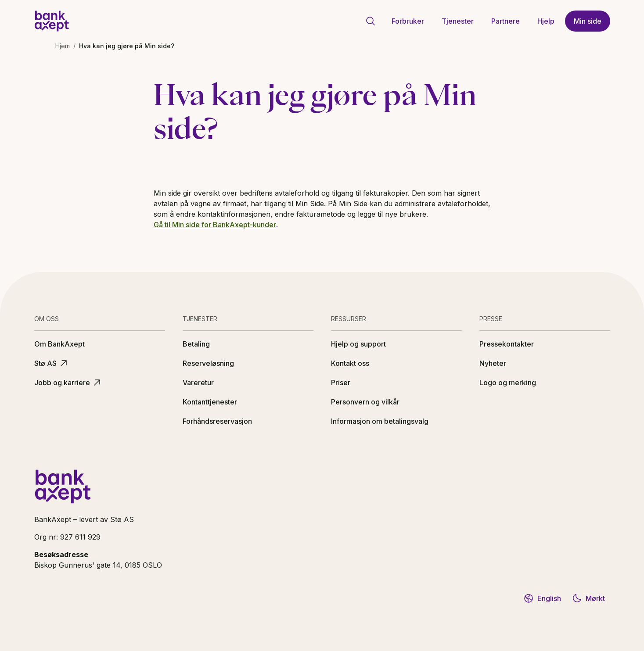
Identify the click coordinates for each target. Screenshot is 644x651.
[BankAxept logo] (52, 21)
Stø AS (52, 363)
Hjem (63, 46)
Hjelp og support (358, 344)
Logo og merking (508, 383)
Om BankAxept (59, 344)
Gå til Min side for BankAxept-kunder (215, 225)
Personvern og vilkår (365, 402)
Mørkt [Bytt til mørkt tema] (588, 598)
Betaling (196, 344)
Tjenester (458, 21)
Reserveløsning (208, 363)
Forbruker (408, 21)
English (542, 598)
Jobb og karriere (68, 383)
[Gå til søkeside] (371, 21)
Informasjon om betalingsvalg (380, 421)
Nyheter (493, 363)
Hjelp (546, 21)
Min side (588, 21)
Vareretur (198, 383)
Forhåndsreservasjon (217, 421)
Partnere (505, 21)
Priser (341, 383)
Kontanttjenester (210, 402)
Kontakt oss (350, 363)
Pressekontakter (507, 344)
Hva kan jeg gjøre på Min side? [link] (127, 46)
